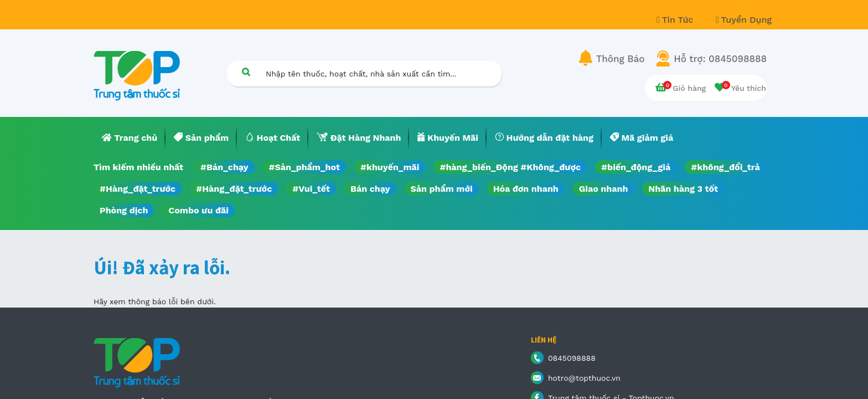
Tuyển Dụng (744, 20)
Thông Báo (620, 59)
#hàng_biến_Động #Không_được (510, 167)
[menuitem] (130, 138)
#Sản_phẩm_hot (304, 167)
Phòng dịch (124, 210)
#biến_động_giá (636, 167)
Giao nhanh (604, 189)
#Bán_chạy (224, 167)
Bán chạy (370, 189)
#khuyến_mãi (390, 167)
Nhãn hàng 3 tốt (683, 189)
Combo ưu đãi (198, 210)
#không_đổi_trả (725, 167)
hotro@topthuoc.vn (584, 378)
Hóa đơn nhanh (526, 189)
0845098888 (572, 358)
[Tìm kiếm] (246, 72)
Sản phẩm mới (442, 189)
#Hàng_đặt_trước (138, 189)
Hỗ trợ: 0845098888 (720, 59)
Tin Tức (676, 20)
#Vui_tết (311, 189)
